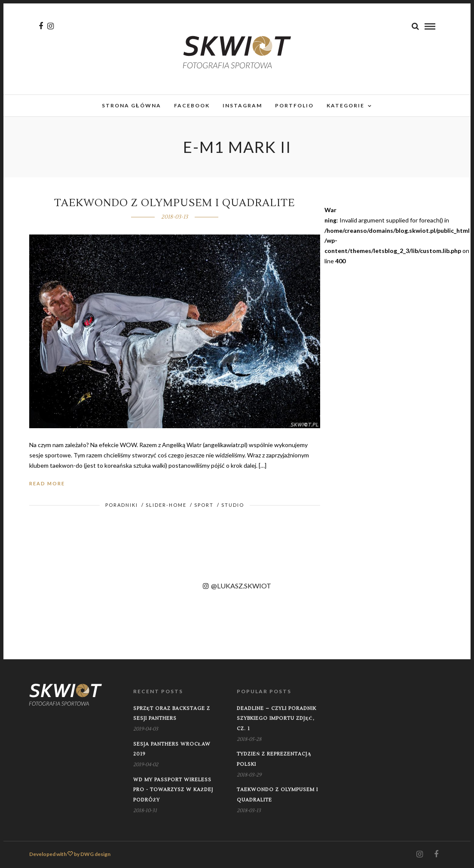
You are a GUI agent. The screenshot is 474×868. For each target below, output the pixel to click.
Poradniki (122, 505)
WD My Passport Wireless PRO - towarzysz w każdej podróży (173, 790)
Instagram (242, 105)
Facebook (192, 105)
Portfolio (294, 105)
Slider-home (166, 505)
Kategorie (346, 105)
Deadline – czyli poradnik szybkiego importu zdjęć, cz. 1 (277, 719)
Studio (233, 505)
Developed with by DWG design (70, 854)
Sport (204, 505)
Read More (47, 483)
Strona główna (131, 105)
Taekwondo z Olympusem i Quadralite (174, 203)
